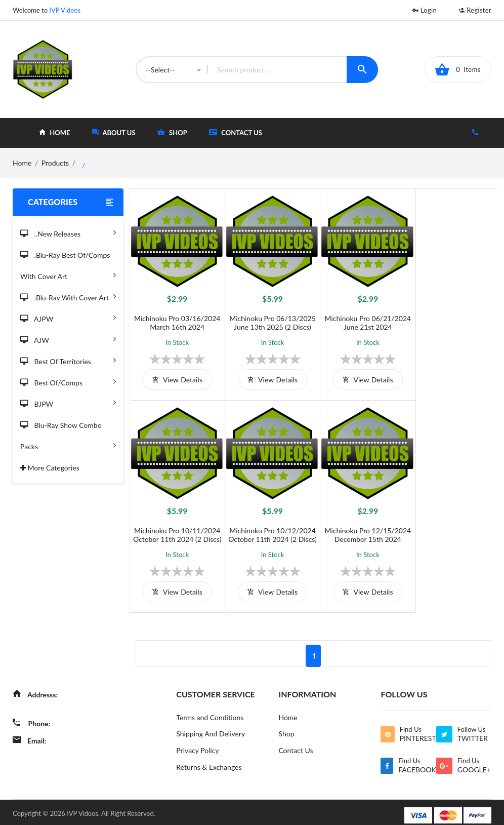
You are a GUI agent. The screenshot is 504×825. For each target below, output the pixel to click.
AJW (68, 339)
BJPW (68, 402)
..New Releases (68, 232)
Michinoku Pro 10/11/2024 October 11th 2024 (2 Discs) (451, 320)
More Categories (50, 468)
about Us (114, 132)
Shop (286, 727)
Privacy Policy (197, 744)
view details (175, 377)
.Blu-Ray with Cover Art (68, 296)
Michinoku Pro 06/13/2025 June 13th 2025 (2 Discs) (267, 320)
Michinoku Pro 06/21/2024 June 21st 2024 (360, 320)
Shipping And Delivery (211, 727)
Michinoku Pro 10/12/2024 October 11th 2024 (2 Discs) (176, 528)
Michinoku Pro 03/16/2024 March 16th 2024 (176, 320)
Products (55, 163)
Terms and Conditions (210, 710)
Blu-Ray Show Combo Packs (68, 437)
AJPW (68, 317)
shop (172, 132)
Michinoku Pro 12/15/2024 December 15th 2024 (267, 528)
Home (288, 710)
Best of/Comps (68, 381)
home (54, 132)
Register (475, 10)
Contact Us (236, 132)
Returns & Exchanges (209, 760)
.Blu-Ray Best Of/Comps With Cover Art (68, 267)
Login (425, 10)
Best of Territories (68, 360)
